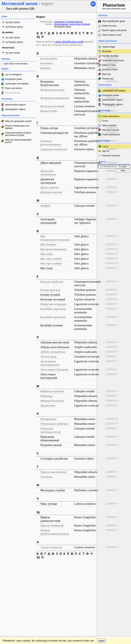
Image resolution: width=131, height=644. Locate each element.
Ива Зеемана (48, 244)
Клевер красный (50, 290)
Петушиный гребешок (54, 424)
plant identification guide (70, 42)
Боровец (45, 68)
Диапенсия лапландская (48, 181)
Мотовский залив (63, 27)
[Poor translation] (13, 591)
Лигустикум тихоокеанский (50, 363)
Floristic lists (108, 79)
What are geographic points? (19, 121)
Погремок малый (51, 445)
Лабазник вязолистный (55, 342)
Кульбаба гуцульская (53, 309)
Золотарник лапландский (48, 221)
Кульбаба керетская (53, 317)
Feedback (24, 565)
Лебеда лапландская (53, 352)
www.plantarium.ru (114, 565)
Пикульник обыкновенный (50, 438)
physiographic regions (15, 109)
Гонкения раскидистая (54, 133)
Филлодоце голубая (53, 490)
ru (93, 4)
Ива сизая (46, 268)
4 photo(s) (110, 106)
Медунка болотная (52, 401)
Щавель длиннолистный (50, 519)
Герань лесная (49, 128)
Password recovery (111, 156)
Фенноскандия (61, 24)
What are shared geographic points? (18, 141)
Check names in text (112, 35)
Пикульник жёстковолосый (51, 430)
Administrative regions (112, 100)
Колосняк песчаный (53, 299)
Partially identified (110, 56)
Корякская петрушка (53, 304)
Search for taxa (109, 26)
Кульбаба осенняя (51, 325)
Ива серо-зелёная (51, 263)
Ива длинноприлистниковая (55, 238)
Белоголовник (49, 59)
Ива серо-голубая (51, 259)
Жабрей (45, 206)
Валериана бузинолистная (50, 83)
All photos (107, 51)
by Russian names (14, 27)
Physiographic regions (112, 104)
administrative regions (15, 105)
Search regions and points (114, 30)
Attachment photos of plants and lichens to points (18, 134)
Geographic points (14, 79)
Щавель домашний (52, 525)
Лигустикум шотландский (49, 376)
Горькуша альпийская (54, 149)
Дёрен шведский (51, 163)
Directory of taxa (110, 70)
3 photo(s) (110, 81)
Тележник (47, 477)
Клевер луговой (50, 295)
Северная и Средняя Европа (68, 22)
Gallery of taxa (109, 65)
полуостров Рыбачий (80, 24)
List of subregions (13, 75)
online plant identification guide (114, 6)
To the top (90, 565)
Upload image (109, 47)
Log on (105, 146)
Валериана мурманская (55, 98)
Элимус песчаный (51, 547)
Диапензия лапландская (48, 173)
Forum (105, 121)
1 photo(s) (110, 63)
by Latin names (13, 22)
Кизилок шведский (52, 282)
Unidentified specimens (113, 61)
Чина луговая (49, 504)
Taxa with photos (13, 93)
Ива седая (47, 254)
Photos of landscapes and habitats (17, 127)
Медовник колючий (52, 391)
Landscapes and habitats (17, 84)
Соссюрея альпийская (54, 458)
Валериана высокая (52, 90)
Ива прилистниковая (53, 249)
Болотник (46, 63)
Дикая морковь (50, 187)
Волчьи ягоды (49, 111)
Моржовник (48, 406)
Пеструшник (48, 419)
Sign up (106, 151)
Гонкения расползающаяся (51, 143)
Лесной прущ (48, 357)
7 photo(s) (110, 58)
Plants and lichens (14, 88)
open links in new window (16, 64)
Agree (102, 572)
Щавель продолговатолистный (55, 532)
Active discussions (111, 116)
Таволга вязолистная (53, 472)
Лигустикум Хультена (54, 370)
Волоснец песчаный (52, 106)
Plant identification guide (113, 21)
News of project (109, 125)
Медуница (46, 396)
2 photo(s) (110, 205)
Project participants (111, 135)
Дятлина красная (51, 192)
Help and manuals (111, 130)
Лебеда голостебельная (55, 347)
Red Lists (106, 74)
